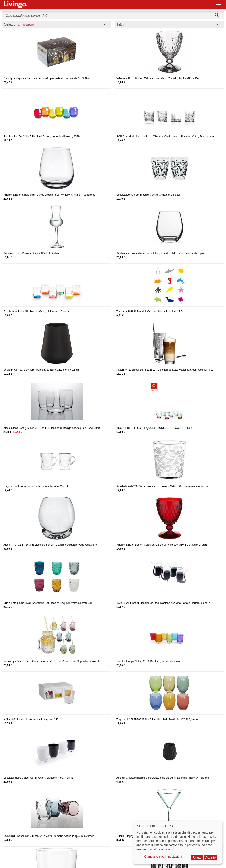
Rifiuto (197, 857)
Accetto (211, 857)
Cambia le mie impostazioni (163, 857)
